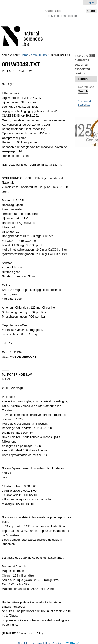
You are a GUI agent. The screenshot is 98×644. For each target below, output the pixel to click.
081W (43, 55)
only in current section (62, 16)
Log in (90, 2)
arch (34, 55)
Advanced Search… (84, 103)
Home (24, 55)
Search (83, 79)
